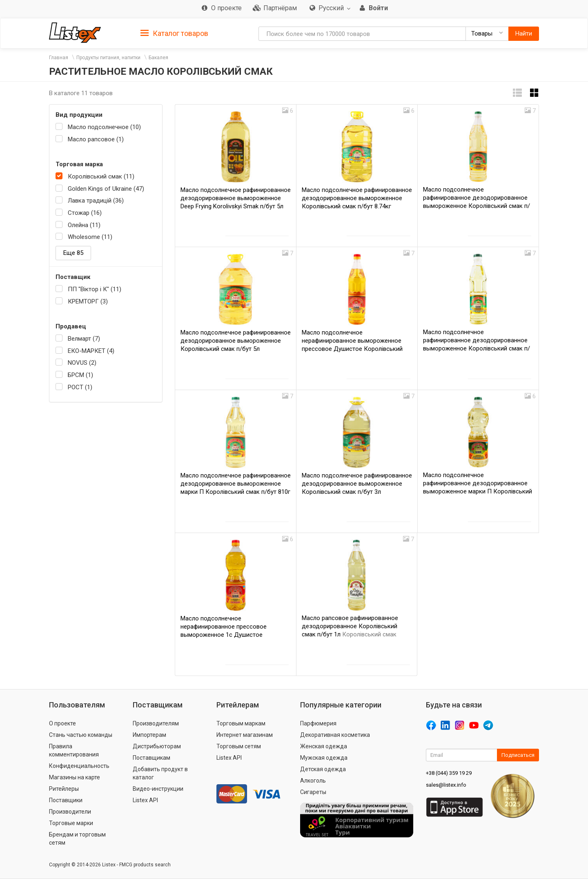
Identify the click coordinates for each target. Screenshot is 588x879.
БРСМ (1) (80, 375)
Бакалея (158, 58)
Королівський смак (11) (101, 176)
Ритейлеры (64, 789)
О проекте (62, 723)
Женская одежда (324, 746)
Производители (70, 812)
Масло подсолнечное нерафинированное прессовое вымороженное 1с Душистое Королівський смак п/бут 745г (224, 635)
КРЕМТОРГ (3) (88, 301)
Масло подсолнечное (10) (104, 127)
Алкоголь (313, 781)
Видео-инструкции (158, 789)
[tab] (174, 33)
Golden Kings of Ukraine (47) (106, 189)
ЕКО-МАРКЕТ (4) (91, 351)
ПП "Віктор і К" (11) (95, 289)
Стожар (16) (85, 213)
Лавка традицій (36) (96, 201)
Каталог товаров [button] (174, 33)
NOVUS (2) (82, 363)
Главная (59, 58)
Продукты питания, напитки (108, 58)
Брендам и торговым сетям (77, 839)
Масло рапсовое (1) (96, 139)
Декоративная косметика (335, 735)
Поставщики (66, 800)
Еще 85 (73, 253)
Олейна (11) (84, 225)
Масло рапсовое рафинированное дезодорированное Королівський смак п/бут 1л (350, 626)
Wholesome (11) (90, 237)
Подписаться (518, 755)
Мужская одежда (324, 758)
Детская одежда (323, 769)
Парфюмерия (318, 723)
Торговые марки (71, 823)
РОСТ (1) (80, 387)
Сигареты (313, 792)
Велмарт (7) (84, 339)
